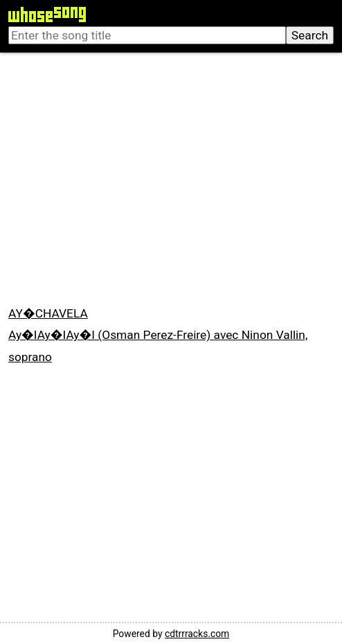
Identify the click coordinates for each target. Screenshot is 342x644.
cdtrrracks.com (197, 634)
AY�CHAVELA (48, 313)
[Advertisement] (171, 180)
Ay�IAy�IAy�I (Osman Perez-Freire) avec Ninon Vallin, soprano (158, 346)
